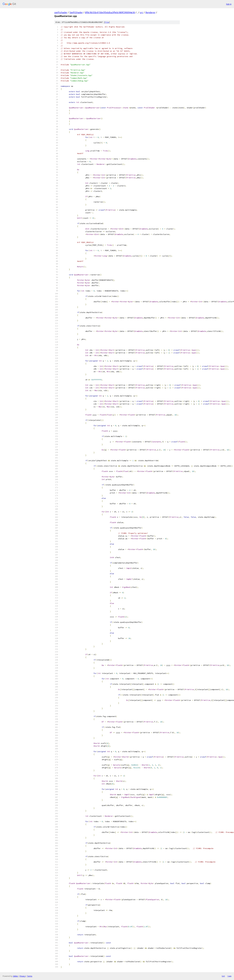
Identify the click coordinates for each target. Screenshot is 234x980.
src (142, 12)
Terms (30, 976)
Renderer (150, 12)
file (107, 22)
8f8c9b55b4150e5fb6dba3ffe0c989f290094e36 (110, 12)
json (229, 976)
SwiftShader (76, 12)
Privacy (22, 976)
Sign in (229, 4)
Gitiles (15, 976)
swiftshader (61, 12)
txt (223, 976)
